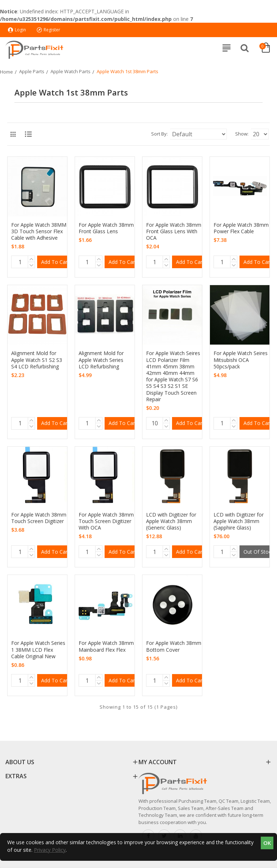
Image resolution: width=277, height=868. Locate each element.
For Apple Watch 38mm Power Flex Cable (241, 228)
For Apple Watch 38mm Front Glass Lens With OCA (174, 231)
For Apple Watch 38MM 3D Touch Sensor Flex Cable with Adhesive (39, 231)
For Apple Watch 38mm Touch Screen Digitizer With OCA (106, 521)
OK (267, 843)
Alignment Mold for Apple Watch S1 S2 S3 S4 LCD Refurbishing (37, 360)
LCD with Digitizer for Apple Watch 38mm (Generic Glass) (171, 521)
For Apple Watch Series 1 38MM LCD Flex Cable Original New (38, 650)
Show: (242, 134)
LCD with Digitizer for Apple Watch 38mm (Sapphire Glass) (239, 521)
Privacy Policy (50, 850)
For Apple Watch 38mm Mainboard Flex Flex (106, 646)
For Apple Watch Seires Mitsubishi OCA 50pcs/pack (241, 360)
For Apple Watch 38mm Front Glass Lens (106, 228)
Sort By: (159, 134)
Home (6, 72)
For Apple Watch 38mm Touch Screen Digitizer (39, 518)
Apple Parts (32, 71)
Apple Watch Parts (71, 71)
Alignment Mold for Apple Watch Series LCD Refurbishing (101, 360)
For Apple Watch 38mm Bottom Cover (174, 646)
